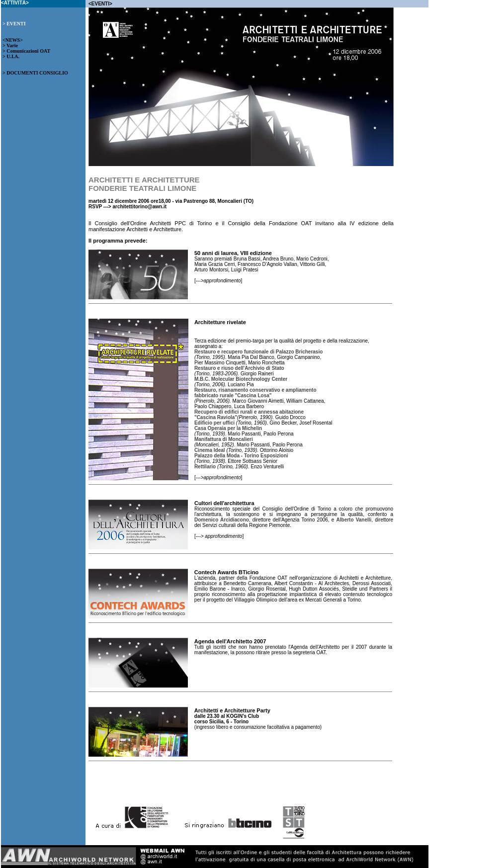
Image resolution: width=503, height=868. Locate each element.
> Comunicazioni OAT (26, 51)
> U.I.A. (11, 56)
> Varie (10, 45)
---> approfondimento (219, 536)
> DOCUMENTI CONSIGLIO (35, 73)
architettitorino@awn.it (139, 207)
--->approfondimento (218, 281)
